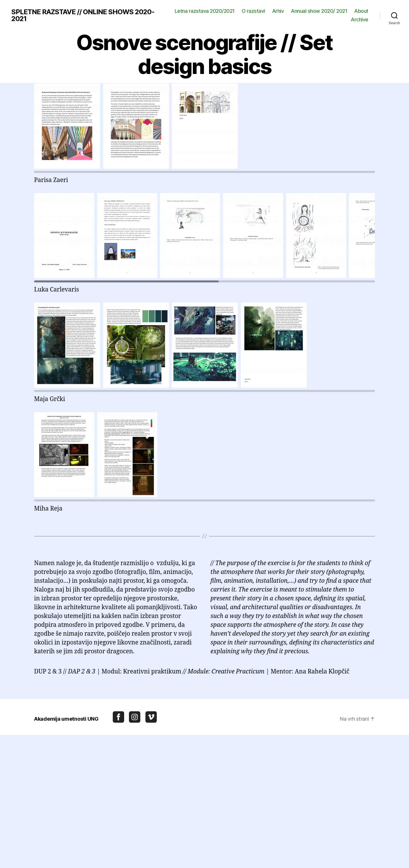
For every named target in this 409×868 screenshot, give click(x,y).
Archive (360, 19)
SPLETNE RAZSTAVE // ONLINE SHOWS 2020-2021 (83, 15)
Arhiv (278, 11)
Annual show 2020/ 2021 (319, 11)
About (361, 11)
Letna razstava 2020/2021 (205, 11)
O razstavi (253, 11)
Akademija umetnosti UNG (66, 719)
